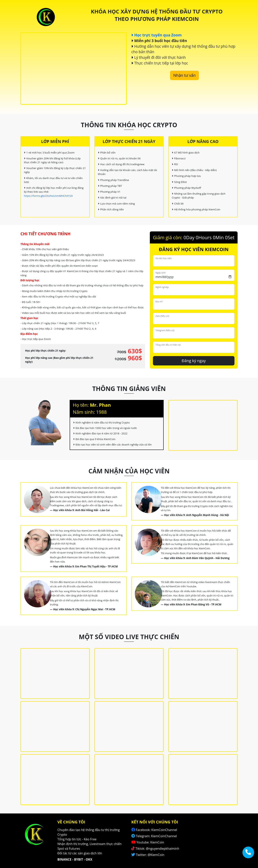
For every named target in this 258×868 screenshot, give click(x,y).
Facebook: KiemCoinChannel (156, 830)
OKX (89, 859)
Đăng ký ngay (194, 361)
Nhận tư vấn (185, 75)
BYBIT (79, 859)
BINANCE (64, 859)
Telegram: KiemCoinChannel (156, 836)
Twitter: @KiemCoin (150, 855)
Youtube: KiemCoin (150, 842)
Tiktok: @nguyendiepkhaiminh (157, 849)
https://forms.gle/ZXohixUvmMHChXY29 (48, 196)
